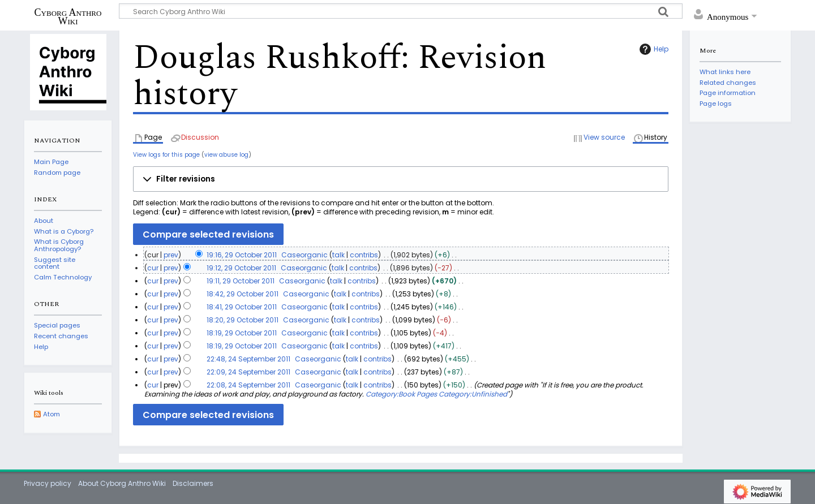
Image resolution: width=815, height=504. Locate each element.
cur (153, 268)
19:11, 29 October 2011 (241, 281)
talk (338, 255)
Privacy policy (48, 483)
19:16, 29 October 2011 (242, 255)
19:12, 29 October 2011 (241, 268)
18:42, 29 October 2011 (243, 294)
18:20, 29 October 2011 (243, 320)
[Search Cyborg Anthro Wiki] (401, 11)
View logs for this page (166, 155)
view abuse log (226, 155)
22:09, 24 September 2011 (248, 372)
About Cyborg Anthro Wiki (122, 483)
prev (171, 255)
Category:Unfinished (473, 394)
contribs (364, 255)
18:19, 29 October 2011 (242, 333)
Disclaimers (193, 483)
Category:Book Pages (401, 394)
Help (653, 49)
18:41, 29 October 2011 (242, 307)
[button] (401, 179)
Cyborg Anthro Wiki (68, 16)
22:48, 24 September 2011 (248, 359)
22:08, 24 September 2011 (248, 385)
